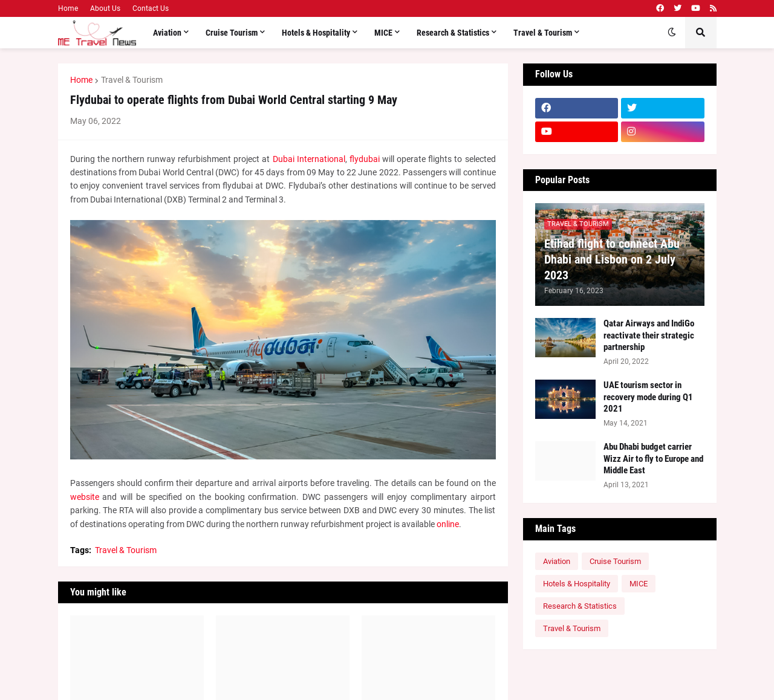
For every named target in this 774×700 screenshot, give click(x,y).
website (85, 497)
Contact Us (151, 8)
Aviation (557, 561)
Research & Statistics (580, 606)
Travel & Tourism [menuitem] (543, 33)
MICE (639, 584)
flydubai (365, 159)
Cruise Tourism (615, 561)
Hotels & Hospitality (577, 584)
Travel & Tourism (132, 80)
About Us (105, 8)
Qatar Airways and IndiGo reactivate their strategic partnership (649, 335)
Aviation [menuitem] (167, 33)
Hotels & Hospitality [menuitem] (316, 33)
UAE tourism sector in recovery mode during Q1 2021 (648, 397)
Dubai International (309, 159)
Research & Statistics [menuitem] (453, 33)
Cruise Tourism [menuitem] (232, 33)
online (448, 524)
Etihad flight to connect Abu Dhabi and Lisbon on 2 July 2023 (612, 259)
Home (68, 8)
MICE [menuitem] (383, 33)
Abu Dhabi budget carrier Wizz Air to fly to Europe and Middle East (653, 459)
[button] (672, 33)
